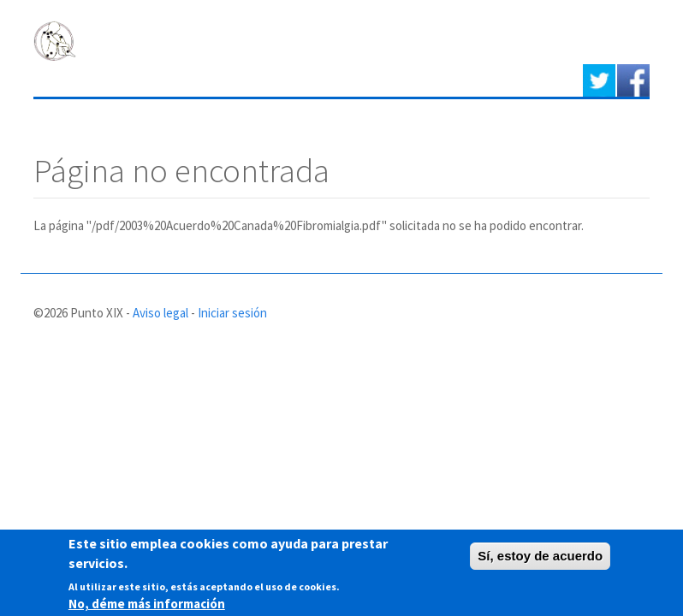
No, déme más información (147, 606)
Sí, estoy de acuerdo (540, 558)
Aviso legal (160, 313)
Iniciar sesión (232, 313)
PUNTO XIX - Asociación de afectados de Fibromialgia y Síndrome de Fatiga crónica (307, 39)
